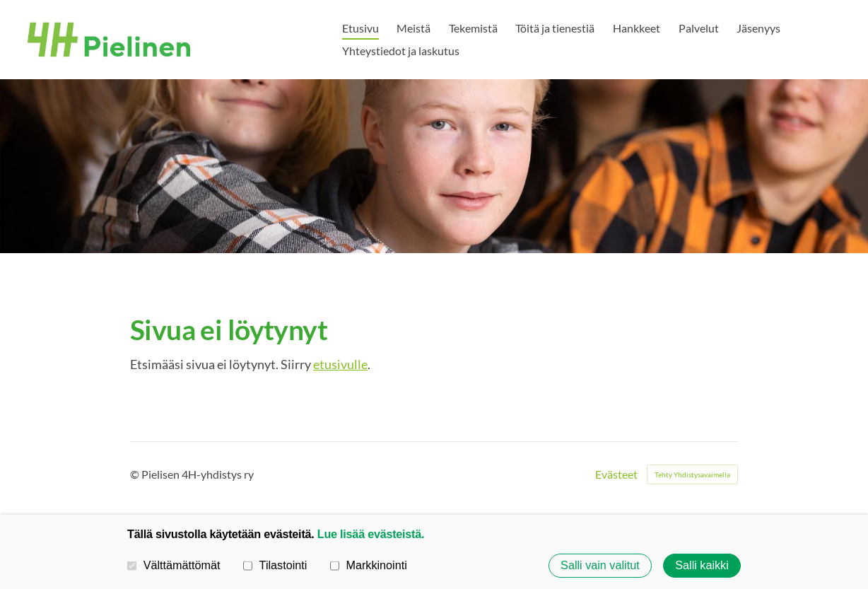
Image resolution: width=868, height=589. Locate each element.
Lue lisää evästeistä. (371, 534)
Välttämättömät (174, 565)
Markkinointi (369, 565)
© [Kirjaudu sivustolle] (136, 474)
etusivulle (340, 364)
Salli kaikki (702, 566)
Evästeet (616, 474)
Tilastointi (275, 565)
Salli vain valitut (600, 566)
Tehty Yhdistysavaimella (692, 474)
